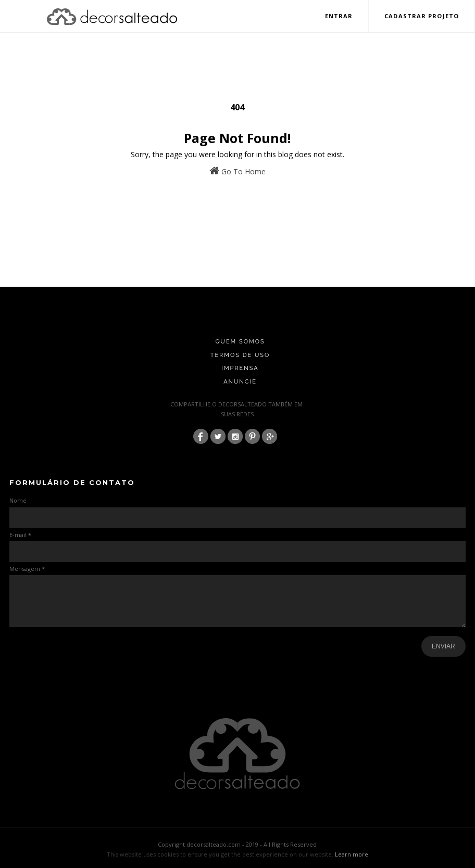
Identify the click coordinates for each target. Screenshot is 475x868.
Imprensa (240, 368)
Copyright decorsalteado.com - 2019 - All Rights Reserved (237, 844)
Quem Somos (240, 342)
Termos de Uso (240, 355)
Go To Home (238, 171)
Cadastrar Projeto (422, 16)
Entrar (339, 16)
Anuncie (240, 382)
